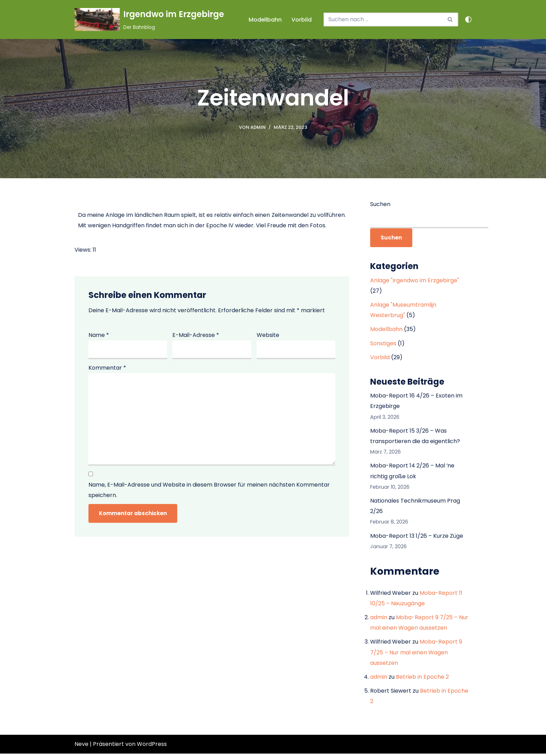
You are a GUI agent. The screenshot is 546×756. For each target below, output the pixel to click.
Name (99, 335)
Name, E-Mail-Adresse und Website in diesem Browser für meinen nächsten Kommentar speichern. (209, 491)
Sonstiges (383, 344)
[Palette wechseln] (468, 19)
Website (268, 335)
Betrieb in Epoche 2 (422, 679)
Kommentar (107, 368)
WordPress (152, 746)
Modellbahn (265, 20)
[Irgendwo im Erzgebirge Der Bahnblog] (149, 19)
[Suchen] (383, 19)
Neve (81, 746)
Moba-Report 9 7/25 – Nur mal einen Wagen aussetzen (416, 654)
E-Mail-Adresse (196, 335)
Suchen (380, 204)
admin (258, 127)
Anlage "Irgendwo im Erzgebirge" (415, 280)
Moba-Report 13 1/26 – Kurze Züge (417, 537)
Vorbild (302, 20)
